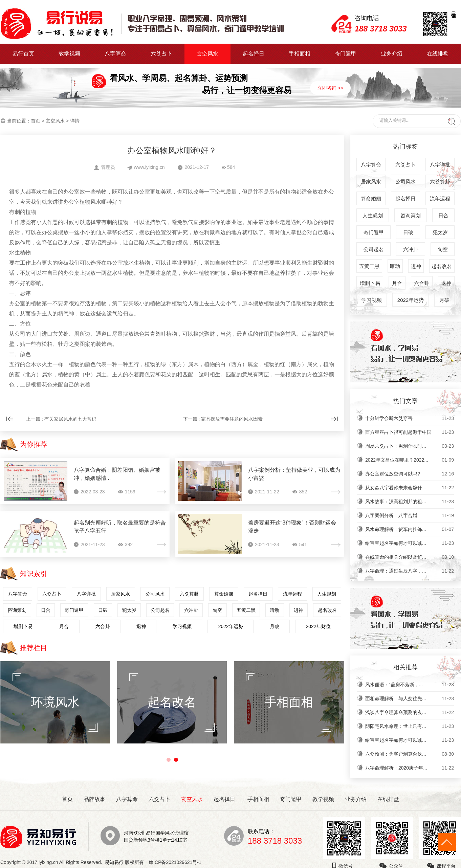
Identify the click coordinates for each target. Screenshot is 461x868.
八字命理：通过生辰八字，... (410, 571)
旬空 (217, 610)
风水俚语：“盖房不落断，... (410, 685)
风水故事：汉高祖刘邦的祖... (410, 502)
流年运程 (292, 594)
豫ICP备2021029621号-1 (177, 862)
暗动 (275, 610)
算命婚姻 (224, 594)
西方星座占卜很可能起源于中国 (410, 432)
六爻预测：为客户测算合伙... (410, 754)
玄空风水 (207, 54)
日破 (103, 610)
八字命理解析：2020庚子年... (410, 768)
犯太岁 (129, 610)
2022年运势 (231, 626)
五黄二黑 (246, 610)
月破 (275, 626)
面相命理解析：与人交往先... (410, 698)
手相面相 (300, 54)
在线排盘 (438, 54)
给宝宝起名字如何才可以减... (410, 543)
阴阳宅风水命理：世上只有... (410, 726)
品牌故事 (94, 799)
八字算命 (115, 54)
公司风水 (155, 594)
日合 (46, 610)
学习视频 (182, 626)
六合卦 (103, 626)
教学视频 (69, 54)
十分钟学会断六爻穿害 (410, 418)
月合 (64, 626)
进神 (299, 610)
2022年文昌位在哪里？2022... (410, 460)
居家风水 (120, 594)
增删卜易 (23, 626)
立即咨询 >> (330, 88)
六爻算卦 (189, 594)
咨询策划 (17, 610)
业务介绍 (392, 54)
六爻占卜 (161, 54)
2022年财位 (318, 626)
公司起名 (160, 610)
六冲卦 (191, 610)
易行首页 (23, 54)
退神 (141, 626)
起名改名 (327, 610)
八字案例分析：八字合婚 (410, 515)
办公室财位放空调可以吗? (410, 474)
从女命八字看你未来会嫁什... (410, 488)
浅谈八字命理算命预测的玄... (410, 712)
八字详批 (86, 594)
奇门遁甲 (346, 54)
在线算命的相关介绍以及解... (410, 557)
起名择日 (254, 54)
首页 (36, 121)
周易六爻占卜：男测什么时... (410, 446)
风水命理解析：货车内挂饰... (410, 529)
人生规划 (327, 594)
